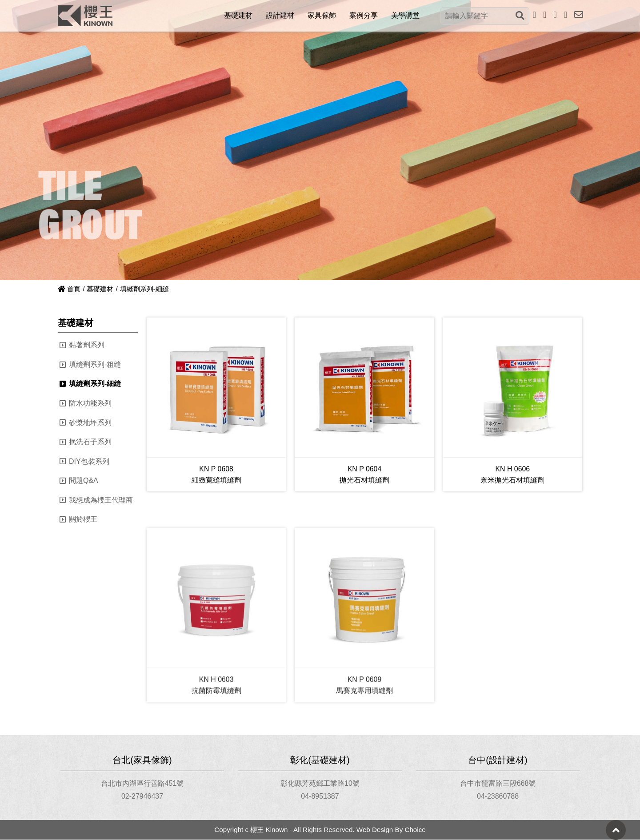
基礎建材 (100, 289)
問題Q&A (84, 480)
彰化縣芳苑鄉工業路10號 (320, 783)
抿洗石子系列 (90, 442)
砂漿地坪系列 (90, 423)
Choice (415, 830)
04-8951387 (320, 797)
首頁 (69, 289)
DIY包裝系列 (89, 461)
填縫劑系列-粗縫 (95, 364)
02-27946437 (142, 797)
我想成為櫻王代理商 (101, 500)
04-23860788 (498, 797)
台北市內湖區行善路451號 (142, 783)
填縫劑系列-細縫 (95, 384)
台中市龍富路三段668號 (498, 783)
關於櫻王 (83, 520)
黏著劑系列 (87, 345)
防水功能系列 (90, 403)
